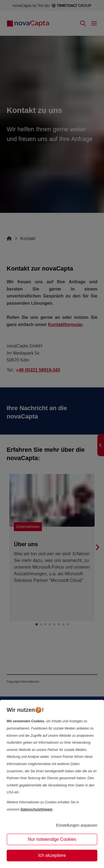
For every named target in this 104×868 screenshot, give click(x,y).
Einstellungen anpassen (77, 825)
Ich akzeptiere (52, 855)
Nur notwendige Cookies (52, 839)
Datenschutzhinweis (36, 809)
